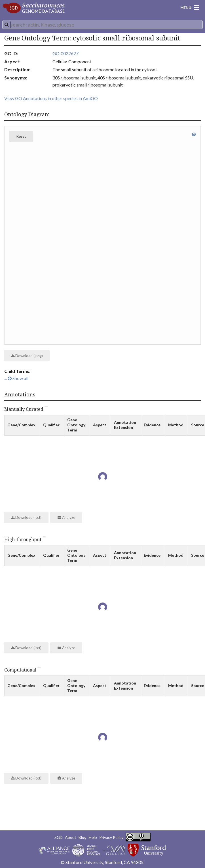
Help (93, 837)
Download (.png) (27, 356)
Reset (21, 136)
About (71, 837)
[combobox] (102, 25)
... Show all (16, 378)
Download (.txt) (26, 517)
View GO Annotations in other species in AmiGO (51, 98)
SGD (59, 837)
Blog (83, 837)
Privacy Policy (111, 837)
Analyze (66, 517)
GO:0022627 (65, 53)
